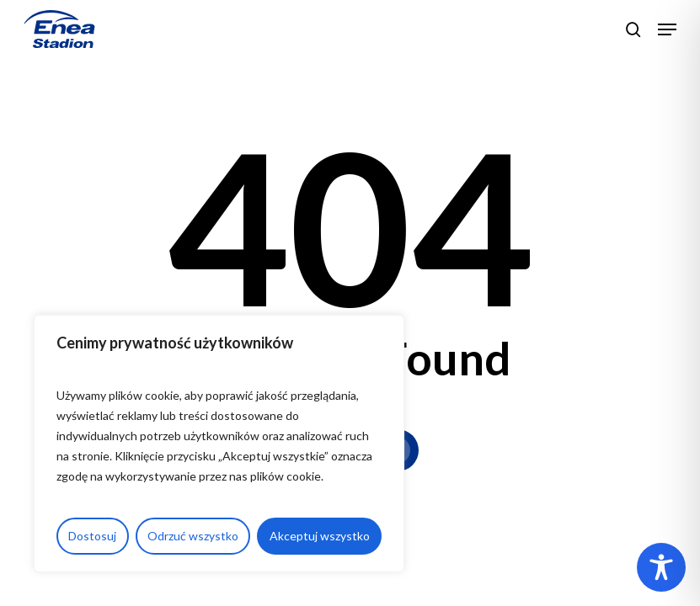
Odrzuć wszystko (193, 536)
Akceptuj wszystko (320, 536)
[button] (667, 29)
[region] (219, 444)
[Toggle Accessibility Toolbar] (661, 567)
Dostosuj (92, 536)
